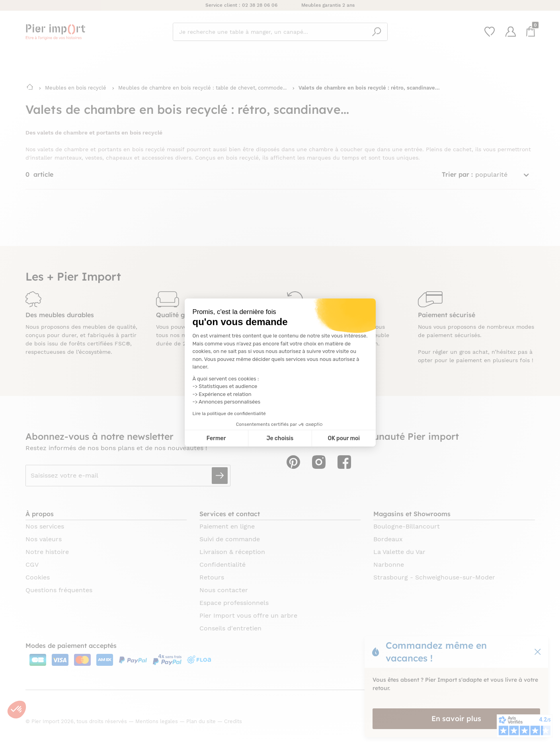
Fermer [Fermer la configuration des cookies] (216, 438)
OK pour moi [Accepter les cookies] (344, 438)
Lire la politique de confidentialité (229, 413)
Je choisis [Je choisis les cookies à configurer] (280, 438)
